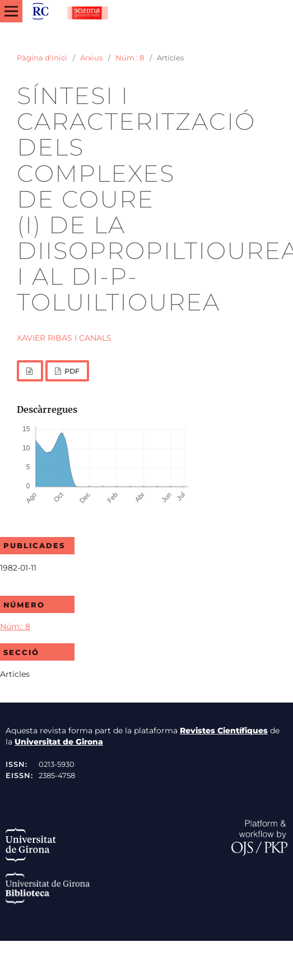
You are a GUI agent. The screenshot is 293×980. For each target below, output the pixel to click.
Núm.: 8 (130, 58)
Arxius (91, 58)
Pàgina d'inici (42, 58)
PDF (71, 371)
